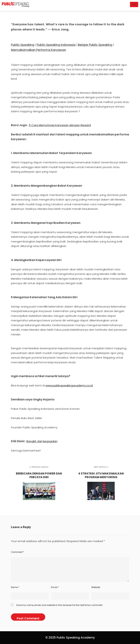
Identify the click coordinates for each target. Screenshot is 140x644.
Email (55, 587)
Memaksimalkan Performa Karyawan (38, 50)
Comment (17, 552)
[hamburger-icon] (134, 4)
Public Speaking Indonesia (56, 45)
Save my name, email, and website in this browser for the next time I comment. (60, 605)
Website (96, 587)
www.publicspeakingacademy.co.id (69, 385)
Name (15, 587)
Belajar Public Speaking (95, 45)
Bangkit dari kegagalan (42, 441)
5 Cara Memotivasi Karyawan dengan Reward (60, 125)
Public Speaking (23, 45)
